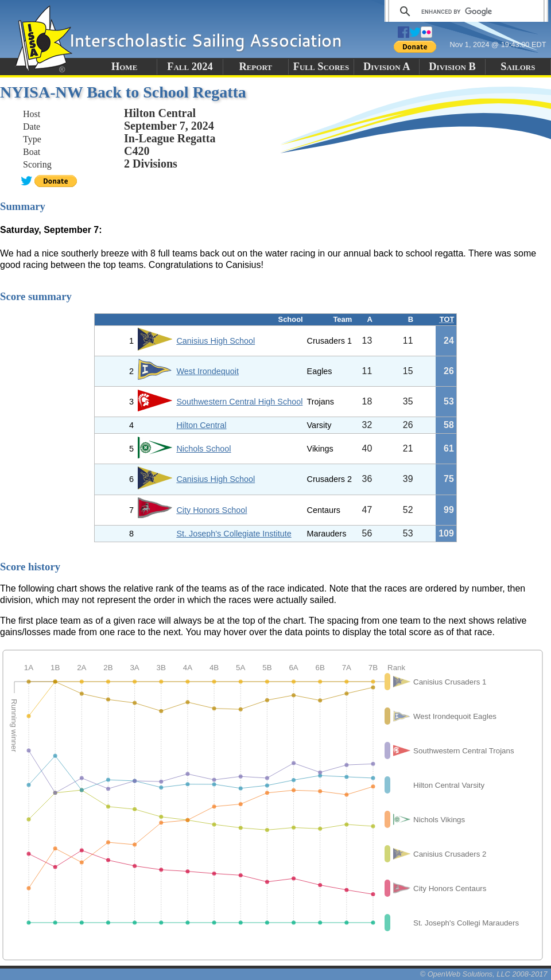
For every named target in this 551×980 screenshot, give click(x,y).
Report (255, 67)
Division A (387, 67)
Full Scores (321, 67)
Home (124, 67)
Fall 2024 (190, 67)
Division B (452, 67)
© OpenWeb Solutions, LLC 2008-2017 (484, 974)
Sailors (518, 67)
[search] (465, 11)
